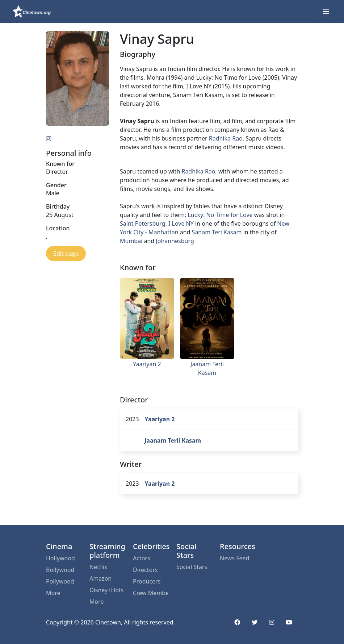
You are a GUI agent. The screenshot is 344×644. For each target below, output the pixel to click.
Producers (147, 581)
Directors (145, 570)
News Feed (234, 558)
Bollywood (60, 570)
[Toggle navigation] (326, 12)
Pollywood (60, 581)
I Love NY (181, 223)
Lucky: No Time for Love (220, 215)
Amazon (100, 578)
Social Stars (192, 567)
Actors (142, 558)
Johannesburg (175, 241)
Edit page (66, 254)
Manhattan (163, 232)
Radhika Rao (226, 138)
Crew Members (150, 593)
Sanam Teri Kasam (217, 232)
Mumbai (131, 241)
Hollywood (60, 558)
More (53, 593)
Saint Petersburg (143, 223)
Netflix (98, 567)
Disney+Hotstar (107, 590)
